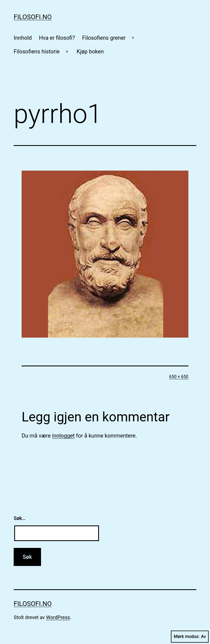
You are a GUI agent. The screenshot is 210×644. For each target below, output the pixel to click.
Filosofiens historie (37, 51)
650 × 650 (179, 377)
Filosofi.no (33, 17)
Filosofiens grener (104, 38)
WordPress (58, 617)
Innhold (23, 38)
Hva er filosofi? (57, 38)
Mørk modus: (190, 637)
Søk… (20, 518)
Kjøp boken (90, 51)
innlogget (63, 436)
